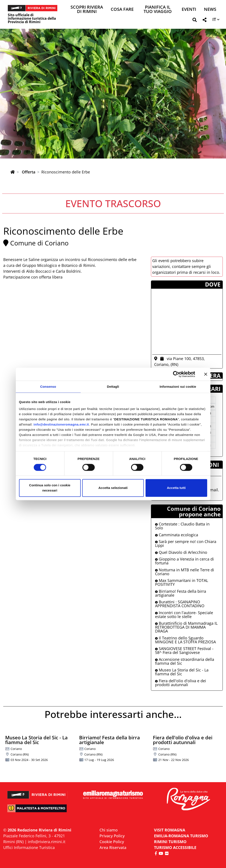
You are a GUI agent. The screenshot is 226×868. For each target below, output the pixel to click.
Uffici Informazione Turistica (29, 847)
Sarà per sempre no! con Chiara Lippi (186, 543)
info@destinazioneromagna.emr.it (61, 424)
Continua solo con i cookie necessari (50, 488)
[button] (195, 21)
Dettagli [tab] (113, 387)
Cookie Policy (112, 842)
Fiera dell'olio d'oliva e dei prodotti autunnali (181, 683)
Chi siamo (109, 830)
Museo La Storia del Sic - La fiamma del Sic (182, 672)
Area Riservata (113, 847)
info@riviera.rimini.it (47, 842)
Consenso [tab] (48, 387)
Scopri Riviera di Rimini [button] (87, 10)
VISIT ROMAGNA (170, 830)
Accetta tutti (176, 488)
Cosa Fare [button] (122, 10)
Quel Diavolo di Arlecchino (181, 552)
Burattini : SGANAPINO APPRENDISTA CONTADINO (180, 604)
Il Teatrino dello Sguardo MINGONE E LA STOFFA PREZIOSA (185, 640)
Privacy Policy (112, 836)
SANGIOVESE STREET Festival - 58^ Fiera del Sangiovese (184, 650)
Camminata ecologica (177, 535)
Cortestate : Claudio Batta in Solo (182, 526)
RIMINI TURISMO (170, 842)
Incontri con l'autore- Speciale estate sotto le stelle (184, 615)
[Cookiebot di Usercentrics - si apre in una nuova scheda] (176, 374)
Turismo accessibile (175, 847)
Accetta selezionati (113, 488)
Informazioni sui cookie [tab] (178, 387)
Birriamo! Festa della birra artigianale (181, 593)
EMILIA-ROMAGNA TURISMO (181, 836)
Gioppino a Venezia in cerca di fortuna (184, 561)
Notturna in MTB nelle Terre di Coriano (185, 572)
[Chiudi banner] (206, 374)
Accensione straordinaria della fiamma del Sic (185, 661)
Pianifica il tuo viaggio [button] (158, 10)
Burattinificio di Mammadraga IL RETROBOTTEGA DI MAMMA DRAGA (186, 627)
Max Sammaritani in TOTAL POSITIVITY (182, 582)
